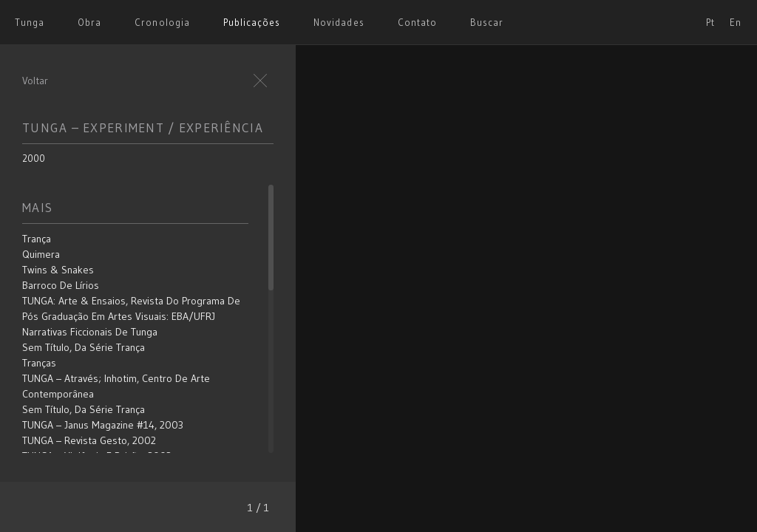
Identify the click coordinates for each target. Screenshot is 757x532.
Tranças (39, 363)
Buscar (487, 22)
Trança (37, 239)
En (736, 22)
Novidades (339, 22)
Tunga (30, 22)
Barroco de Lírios (61, 285)
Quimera (41, 254)
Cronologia (162, 22)
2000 (34, 158)
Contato (417, 22)
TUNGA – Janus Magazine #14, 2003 (103, 425)
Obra (89, 22)
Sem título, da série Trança (84, 347)
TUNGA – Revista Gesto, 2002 (89, 440)
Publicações (252, 22)
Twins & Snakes (58, 270)
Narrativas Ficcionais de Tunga (90, 332)
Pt (710, 22)
